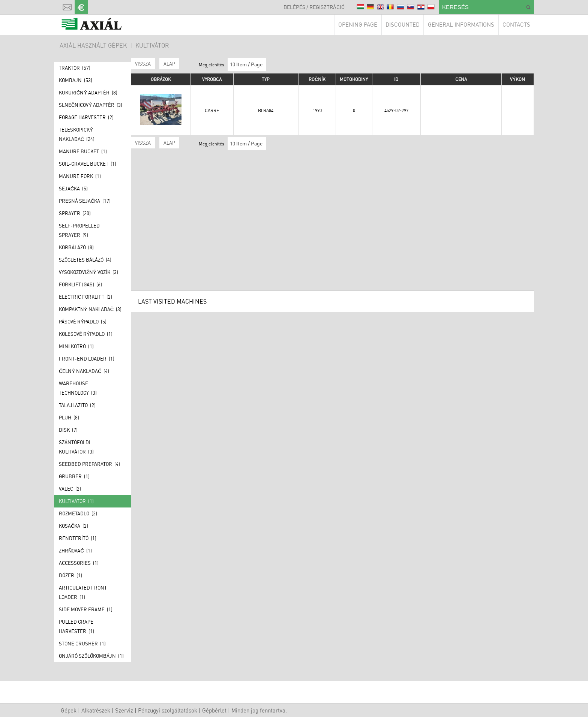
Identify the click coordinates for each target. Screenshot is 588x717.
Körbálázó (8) (76, 247)
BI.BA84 (266, 110)
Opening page (358, 25)
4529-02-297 (396, 110)
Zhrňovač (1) (75, 551)
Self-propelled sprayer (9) (79, 230)
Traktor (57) (75, 68)
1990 (317, 110)
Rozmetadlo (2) (78, 513)
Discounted (403, 25)
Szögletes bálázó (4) (85, 260)
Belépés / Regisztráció (314, 7)
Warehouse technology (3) (78, 388)
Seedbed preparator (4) (89, 464)
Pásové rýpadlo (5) (83, 322)
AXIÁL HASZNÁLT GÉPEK (93, 45)
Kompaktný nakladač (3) (90, 309)
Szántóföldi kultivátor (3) (76, 447)
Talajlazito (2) (77, 405)
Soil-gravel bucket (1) (88, 164)
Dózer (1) (70, 575)
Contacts (516, 25)
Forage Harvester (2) (86, 117)
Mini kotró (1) (76, 346)
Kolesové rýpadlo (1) (86, 334)
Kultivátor (152, 45)
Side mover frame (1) (86, 609)
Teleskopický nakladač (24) (77, 134)
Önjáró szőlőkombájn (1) (91, 656)
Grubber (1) (74, 476)
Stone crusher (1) (82, 644)
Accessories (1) (79, 563)
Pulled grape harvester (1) (76, 626)
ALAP (169, 64)
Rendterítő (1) (78, 538)
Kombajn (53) (76, 80)
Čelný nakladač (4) (84, 371)
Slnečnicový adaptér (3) (91, 105)
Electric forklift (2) (85, 297)
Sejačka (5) (73, 189)
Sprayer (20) (75, 213)
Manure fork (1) (80, 176)
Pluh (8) (69, 418)
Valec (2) (70, 489)
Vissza (143, 64)
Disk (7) (68, 430)
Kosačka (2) (73, 526)
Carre (212, 110)
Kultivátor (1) (76, 501)
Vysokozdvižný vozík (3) (88, 272)
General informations (461, 25)
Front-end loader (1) (87, 359)
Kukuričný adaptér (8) (88, 93)
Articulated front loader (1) (83, 592)
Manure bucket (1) (83, 151)
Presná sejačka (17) (85, 201)
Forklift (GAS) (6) (80, 284)
